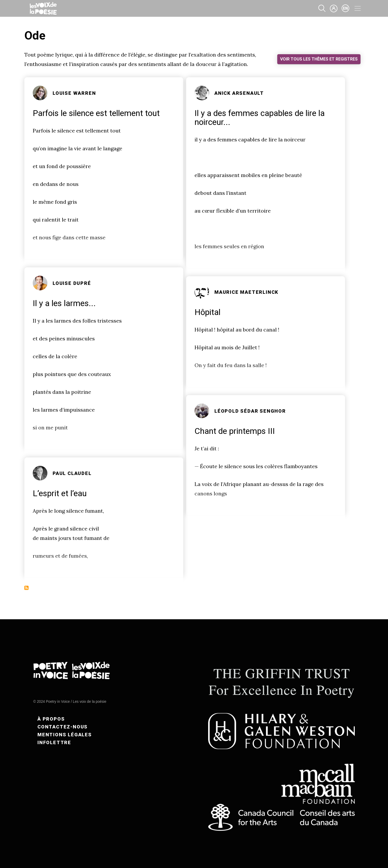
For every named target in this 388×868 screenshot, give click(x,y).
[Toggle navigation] (358, 8)
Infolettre (54, 742)
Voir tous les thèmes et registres (319, 59)
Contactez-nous (63, 727)
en (346, 8)
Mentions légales (65, 735)
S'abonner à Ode (26, 588)
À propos (51, 719)
